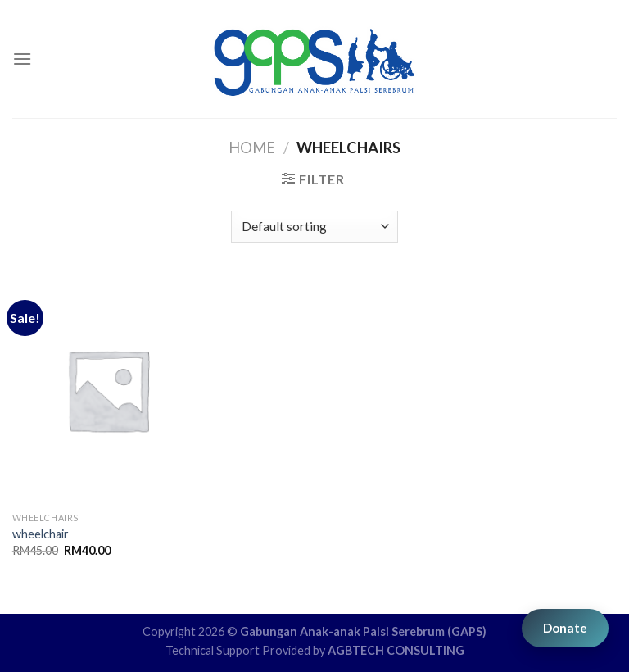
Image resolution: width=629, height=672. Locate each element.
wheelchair (41, 534)
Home (252, 148)
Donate (565, 628)
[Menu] (22, 59)
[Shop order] (314, 227)
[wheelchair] (108, 390)
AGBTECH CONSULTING (396, 650)
